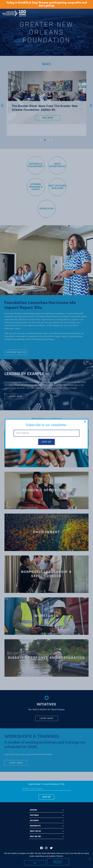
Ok (35, 863)
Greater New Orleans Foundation (14, 12)
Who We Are (35, 837)
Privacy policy (58, 862)
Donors (34, 810)
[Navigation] (89, 13)
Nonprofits (35, 826)
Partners (34, 815)
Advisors (34, 821)
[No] (90, 859)
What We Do (36, 831)
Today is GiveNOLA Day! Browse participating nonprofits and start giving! (47, 4)
